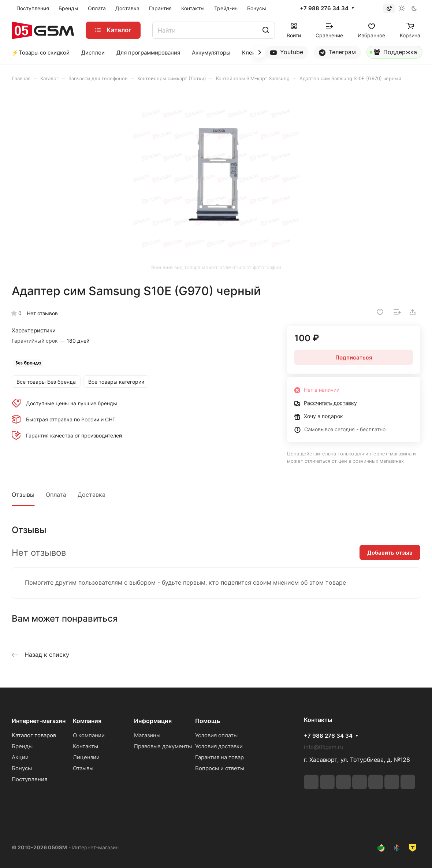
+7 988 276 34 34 (324, 8)
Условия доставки (219, 746)
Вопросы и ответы (220, 768)
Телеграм (337, 52)
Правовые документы (163, 746)
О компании (89, 735)
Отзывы (23, 495)
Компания (87, 721)
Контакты (85, 746)
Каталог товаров (34, 735)
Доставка (92, 495)
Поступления (29, 779)
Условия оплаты (216, 735)
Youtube (287, 52)
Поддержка (393, 53)
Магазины (147, 735)
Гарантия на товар (219, 757)
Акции (20, 757)
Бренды (22, 746)
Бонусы (22, 768)
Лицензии (86, 757)
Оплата (56, 495)
